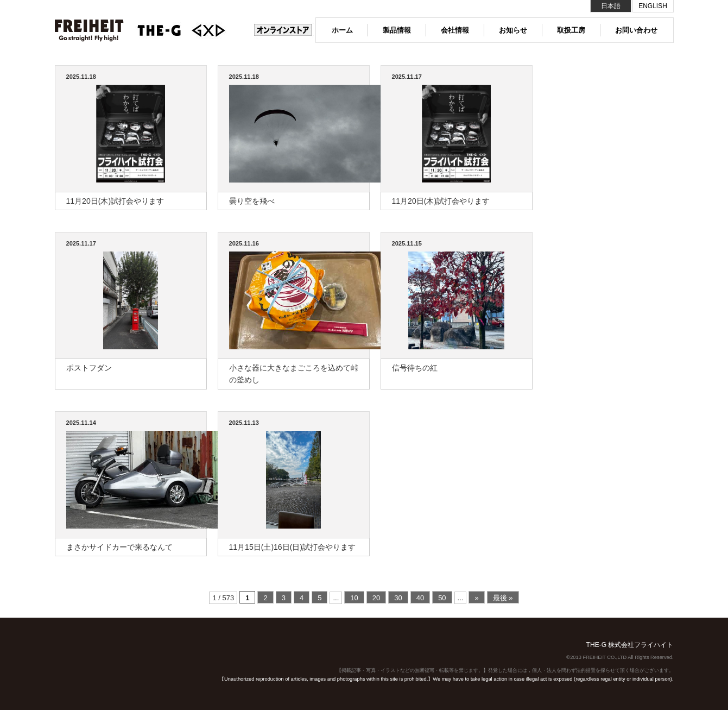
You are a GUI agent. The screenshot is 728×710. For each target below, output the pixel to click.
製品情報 (397, 30)
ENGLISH (653, 6)
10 (354, 598)
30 (398, 598)
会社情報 (455, 30)
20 (376, 598)
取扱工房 (571, 30)
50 (442, 598)
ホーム (342, 30)
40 (420, 598)
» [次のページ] (476, 598)
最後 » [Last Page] (503, 598)
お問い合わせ (636, 30)
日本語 (611, 6)
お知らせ (513, 30)
